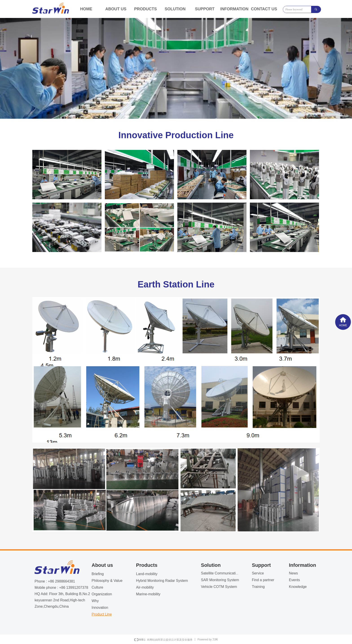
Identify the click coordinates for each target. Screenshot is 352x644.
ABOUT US (116, 9)
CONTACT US (264, 9)
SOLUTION (175, 9)
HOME (86, 9)
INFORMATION (234, 9)
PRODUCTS (145, 9)
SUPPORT (205, 9)
